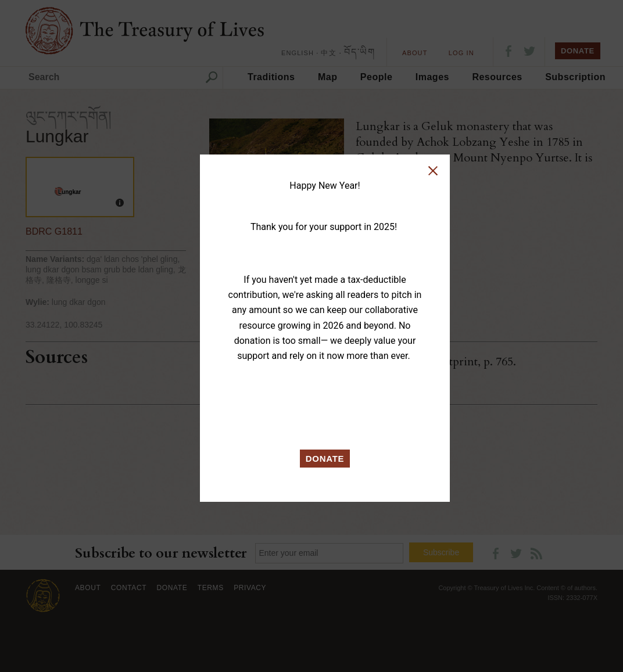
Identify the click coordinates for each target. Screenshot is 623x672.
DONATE (325, 459)
